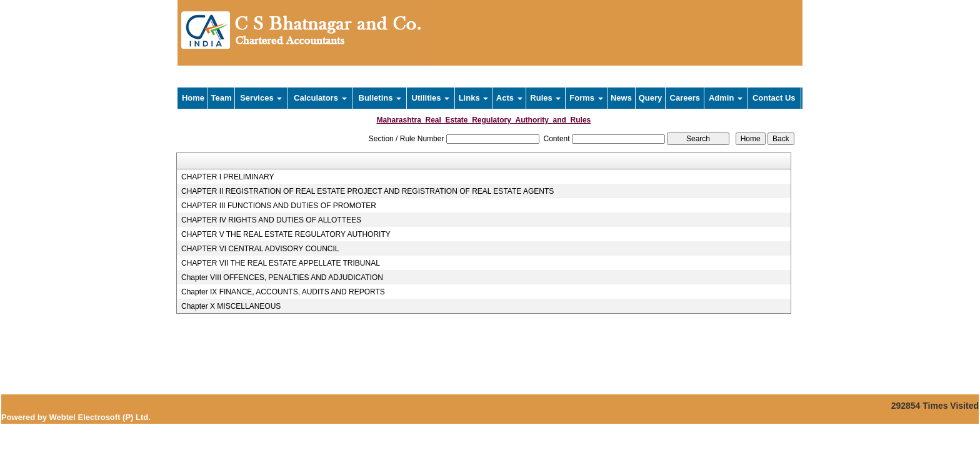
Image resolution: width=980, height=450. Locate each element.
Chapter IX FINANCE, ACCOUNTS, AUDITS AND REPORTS (283, 292)
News (621, 98)
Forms (586, 98)
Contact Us (774, 98)
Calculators (320, 98)
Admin (726, 98)
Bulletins (380, 98)
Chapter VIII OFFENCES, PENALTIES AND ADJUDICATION (282, 277)
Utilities (431, 98)
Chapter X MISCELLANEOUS (231, 306)
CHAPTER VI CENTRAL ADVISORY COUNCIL (260, 249)
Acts (509, 98)
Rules (545, 98)
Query (651, 98)
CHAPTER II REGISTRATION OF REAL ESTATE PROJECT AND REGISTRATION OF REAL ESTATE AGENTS (367, 191)
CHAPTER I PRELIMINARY (227, 177)
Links (474, 98)
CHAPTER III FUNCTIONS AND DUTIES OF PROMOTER (279, 206)
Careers (685, 98)
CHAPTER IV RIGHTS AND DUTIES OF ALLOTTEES (271, 220)
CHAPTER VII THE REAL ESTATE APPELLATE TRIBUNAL (281, 263)
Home (193, 98)
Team (222, 98)
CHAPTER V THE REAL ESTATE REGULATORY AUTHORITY (286, 234)
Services (261, 98)
